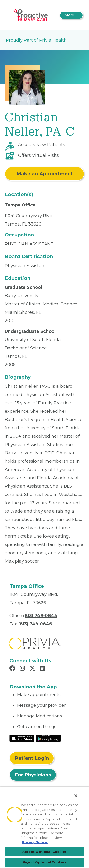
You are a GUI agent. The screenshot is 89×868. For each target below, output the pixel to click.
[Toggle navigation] (71, 15)
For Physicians (33, 775)
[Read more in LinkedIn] (43, 669)
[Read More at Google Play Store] (48, 738)
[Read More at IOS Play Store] (22, 738)
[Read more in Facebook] (13, 669)
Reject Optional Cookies (44, 862)
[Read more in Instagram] (23, 669)
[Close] (76, 796)
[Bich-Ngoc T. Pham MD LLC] (32, 15)
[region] (44, 827)
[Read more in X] (33, 669)
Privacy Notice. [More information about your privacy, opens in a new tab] (35, 842)
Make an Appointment (45, 174)
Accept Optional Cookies (45, 852)
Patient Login (32, 758)
